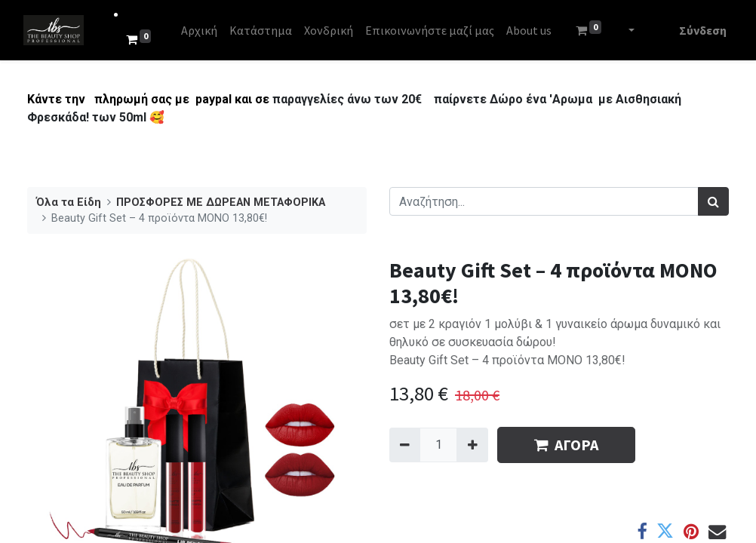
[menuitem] (203, 30)
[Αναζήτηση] (713, 201)
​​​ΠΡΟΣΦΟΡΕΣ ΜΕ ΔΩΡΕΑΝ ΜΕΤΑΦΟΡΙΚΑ (221, 202)
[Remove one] (405, 445)
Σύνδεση (699, 30)
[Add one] (472, 445)
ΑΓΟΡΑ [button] (566, 445)
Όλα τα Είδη (69, 202)
